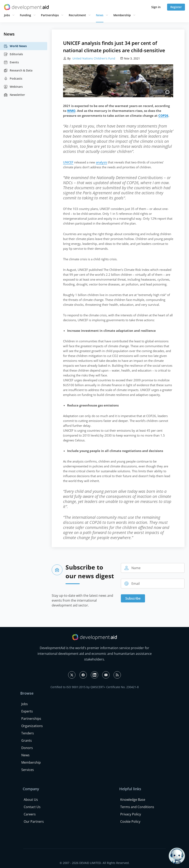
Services (28, 770)
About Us (31, 800)
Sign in (156, 7)
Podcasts (13, 79)
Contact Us (32, 807)
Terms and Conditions (137, 807)
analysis (101, 162)
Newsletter (14, 95)
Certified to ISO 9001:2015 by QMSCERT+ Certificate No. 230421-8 (95, 687)
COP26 (163, 116)
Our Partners (34, 822)
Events (11, 62)
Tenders (28, 733)
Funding (25, 15)
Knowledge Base (133, 800)
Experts (27, 711)
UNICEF (68, 162)
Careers (30, 814)
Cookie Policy (130, 822)
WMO (71, 111)
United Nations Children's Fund (93, 58)
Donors (27, 748)
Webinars (13, 87)
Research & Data (18, 70)
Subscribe (133, 598)
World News (15, 46)
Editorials (13, 54)
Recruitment (77, 15)
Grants (27, 740)
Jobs (7, 15)
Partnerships (50, 15)
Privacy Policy (131, 814)
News (100, 15)
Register (176, 7)
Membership (122, 15)
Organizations (32, 726)
